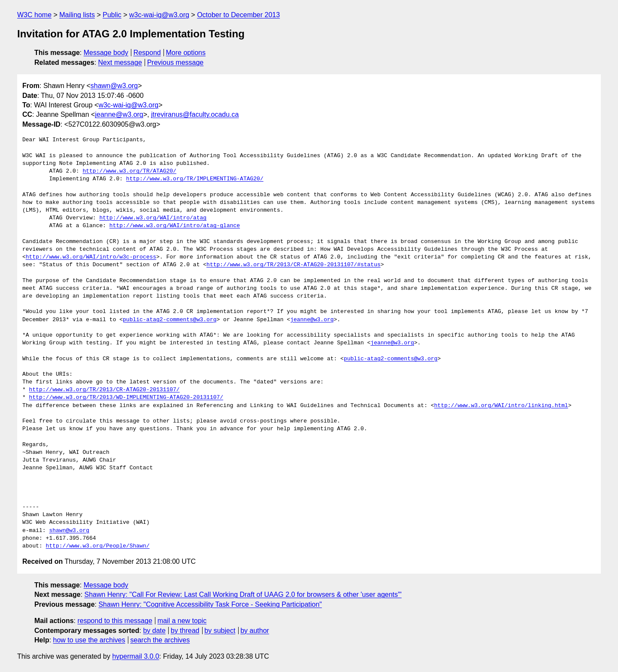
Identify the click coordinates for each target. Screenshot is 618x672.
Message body (106, 53)
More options (186, 53)
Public (112, 15)
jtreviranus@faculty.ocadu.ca (195, 114)
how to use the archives (89, 640)
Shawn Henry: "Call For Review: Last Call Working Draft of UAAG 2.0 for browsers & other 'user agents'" (243, 594)
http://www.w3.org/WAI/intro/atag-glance (175, 226)
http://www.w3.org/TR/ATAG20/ (129, 171)
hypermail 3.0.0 (135, 656)
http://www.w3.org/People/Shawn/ (98, 546)
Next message (120, 62)
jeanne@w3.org (119, 114)
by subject (220, 631)
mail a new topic (182, 621)
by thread (185, 631)
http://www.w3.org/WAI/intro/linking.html (501, 406)
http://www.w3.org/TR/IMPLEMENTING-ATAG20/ (195, 179)
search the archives (160, 640)
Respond (147, 53)
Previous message (176, 62)
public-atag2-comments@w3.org (170, 320)
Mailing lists (77, 15)
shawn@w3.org (114, 86)
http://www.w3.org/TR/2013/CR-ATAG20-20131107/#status (294, 265)
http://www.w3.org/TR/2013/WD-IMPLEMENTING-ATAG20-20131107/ (126, 398)
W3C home (34, 15)
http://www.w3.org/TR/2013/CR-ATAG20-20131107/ (105, 390)
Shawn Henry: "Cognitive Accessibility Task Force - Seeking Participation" (210, 604)
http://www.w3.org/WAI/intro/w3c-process (91, 257)
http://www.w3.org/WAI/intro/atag (153, 218)
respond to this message (115, 621)
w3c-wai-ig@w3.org (159, 15)
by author (255, 631)
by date (154, 631)
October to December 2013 (238, 15)
